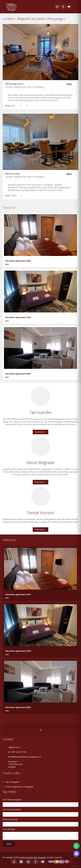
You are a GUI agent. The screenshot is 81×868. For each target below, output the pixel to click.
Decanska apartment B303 (18, 374)
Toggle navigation (76, 7)
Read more (40, 432)
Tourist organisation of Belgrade (19, 787)
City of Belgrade (12, 782)
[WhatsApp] (14, 862)
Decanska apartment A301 (18, 261)
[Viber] (21, 862)
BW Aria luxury (13, 174)
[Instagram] (57, 7)
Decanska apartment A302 (18, 317)
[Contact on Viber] (76, 854)
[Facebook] (63, 7)
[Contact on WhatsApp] (76, 846)
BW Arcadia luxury (14, 84)
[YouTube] (69, 7)
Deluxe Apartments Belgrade (33, 857)
